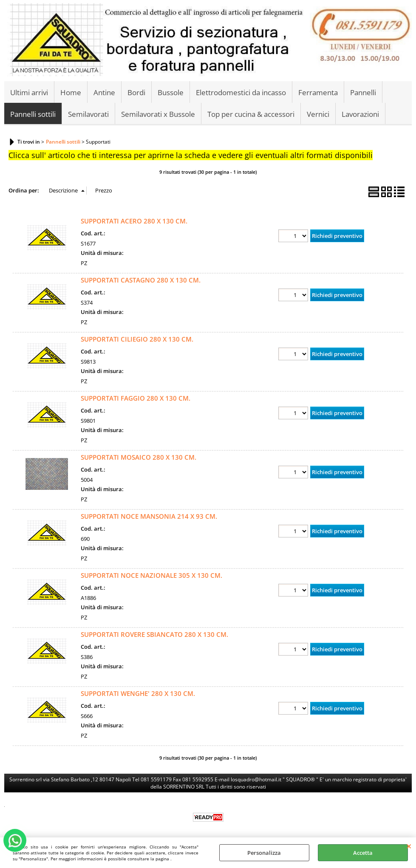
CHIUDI (409, 846)
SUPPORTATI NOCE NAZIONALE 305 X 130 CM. (151, 575)
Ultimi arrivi (29, 92)
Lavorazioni (360, 114)
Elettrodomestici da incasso (241, 92)
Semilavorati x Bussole (158, 114)
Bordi (136, 92)
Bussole (171, 92)
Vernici (318, 114)
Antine (104, 92)
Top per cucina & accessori (251, 114)
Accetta (363, 853)
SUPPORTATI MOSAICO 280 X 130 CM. (139, 457)
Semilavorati (88, 114)
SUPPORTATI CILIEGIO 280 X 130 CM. (137, 339)
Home (71, 92)
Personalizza (264, 853)
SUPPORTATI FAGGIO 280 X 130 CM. (136, 398)
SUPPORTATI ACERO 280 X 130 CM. (134, 221)
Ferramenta (318, 92)
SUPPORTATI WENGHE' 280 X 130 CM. (138, 693)
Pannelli (363, 92)
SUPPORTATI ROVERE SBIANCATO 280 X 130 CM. (154, 634)
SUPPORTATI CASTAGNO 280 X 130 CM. (141, 280)
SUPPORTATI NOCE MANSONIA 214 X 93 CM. (149, 516)
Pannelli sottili (33, 114)
